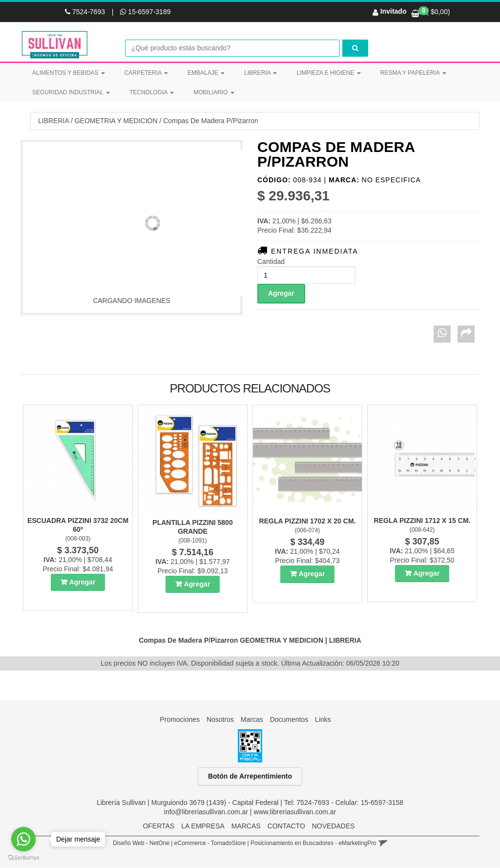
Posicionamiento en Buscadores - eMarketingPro (313, 844)
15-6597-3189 (145, 12)
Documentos (289, 720)
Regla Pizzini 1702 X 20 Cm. (308, 521)
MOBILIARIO (214, 92)
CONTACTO (286, 826)
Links (323, 720)
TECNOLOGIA (152, 92)
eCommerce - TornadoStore (210, 844)
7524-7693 (86, 12)
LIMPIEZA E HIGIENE (328, 73)
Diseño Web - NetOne (141, 844)
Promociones (180, 720)
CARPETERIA (146, 73)
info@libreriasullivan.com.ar (206, 812)
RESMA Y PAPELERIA (413, 73)
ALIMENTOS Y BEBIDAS (69, 73)
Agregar (83, 583)
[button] (383, 844)
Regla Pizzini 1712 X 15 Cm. (422, 521)
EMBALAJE (206, 73)
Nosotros (220, 720)
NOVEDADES (333, 826)
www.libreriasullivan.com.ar (295, 812)
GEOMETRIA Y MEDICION (116, 121)
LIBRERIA (260, 73)
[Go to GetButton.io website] (23, 858)
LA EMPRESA (203, 826)
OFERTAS (158, 826)
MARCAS (246, 826)
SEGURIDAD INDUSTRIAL (71, 92)
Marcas (252, 720)
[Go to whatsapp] (23, 839)
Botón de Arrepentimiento (250, 777)
